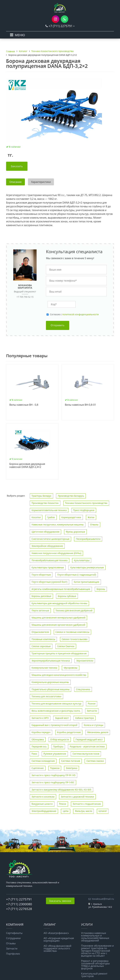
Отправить (57, 325)
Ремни (63, 804)
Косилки (36, 517)
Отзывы (11, 943)
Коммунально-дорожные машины (50, 682)
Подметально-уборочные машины (51, 689)
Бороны (101, 589)
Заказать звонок (60, 901)
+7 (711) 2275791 (61, 26)
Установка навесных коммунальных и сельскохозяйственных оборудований (95, 937)
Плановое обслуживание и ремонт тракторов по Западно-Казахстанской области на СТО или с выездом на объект (97, 951)
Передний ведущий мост (89, 739)
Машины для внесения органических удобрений (58, 625)
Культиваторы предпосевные (48, 567)
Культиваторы (82, 560)
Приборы (58, 746)
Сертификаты (14, 933)
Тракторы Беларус (41, 496)
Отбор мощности (60, 739)
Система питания (71, 761)
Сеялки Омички (66, 646)
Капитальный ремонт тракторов (94, 975)
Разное (92, 704)
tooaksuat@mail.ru (103, 899)
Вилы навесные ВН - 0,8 (24, 405)
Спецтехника (83, 689)
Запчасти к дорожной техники (77, 797)
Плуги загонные (40, 610)
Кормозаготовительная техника (49, 510)
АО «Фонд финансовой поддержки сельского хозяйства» (57, 948)
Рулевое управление (55, 754)
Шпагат (103, 811)
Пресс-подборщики (84, 510)
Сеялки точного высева (75, 639)
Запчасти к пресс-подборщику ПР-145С (53, 782)
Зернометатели (85, 661)
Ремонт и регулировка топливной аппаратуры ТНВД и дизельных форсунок (95, 965)
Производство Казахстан (45, 503)
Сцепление (38, 768)
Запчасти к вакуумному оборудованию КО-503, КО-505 (61, 790)
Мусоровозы (70, 668)
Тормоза (55, 768)
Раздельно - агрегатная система (87, 746)
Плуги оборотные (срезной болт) (49, 582)
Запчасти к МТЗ (40, 718)
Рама (34, 754)
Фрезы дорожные (75, 532)
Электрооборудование (44, 811)
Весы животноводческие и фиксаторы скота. (56, 711)
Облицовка (38, 739)
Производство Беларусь (71, 496)
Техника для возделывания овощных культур (56, 704)
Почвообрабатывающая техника (50, 560)
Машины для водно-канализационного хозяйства (59, 675)
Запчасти (92, 711)
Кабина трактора (85, 718)
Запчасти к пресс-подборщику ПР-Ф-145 (54, 775)
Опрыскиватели (40, 632)
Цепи (66, 811)
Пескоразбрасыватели (88, 539)
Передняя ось (39, 746)
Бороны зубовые (67, 596)
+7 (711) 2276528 (19, 909)
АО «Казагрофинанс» (56, 933)
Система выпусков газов (86, 754)
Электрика (71, 768)
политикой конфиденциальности (80, 314)
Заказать (17, 166)
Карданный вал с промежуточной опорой (54, 725)
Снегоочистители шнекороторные (50, 539)
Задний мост (62, 718)
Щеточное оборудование (45, 532)
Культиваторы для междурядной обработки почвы (59, 603)
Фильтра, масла (83, 811)
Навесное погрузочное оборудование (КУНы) (56, 553)
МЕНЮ (20, 35)
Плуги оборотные (41, 575)
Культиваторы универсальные (87, 567)
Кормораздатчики (71, 517)
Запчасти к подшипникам (87, 804)
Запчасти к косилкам (43, 797)
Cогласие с (74, 314)
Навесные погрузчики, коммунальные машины (58, 524)
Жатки (91, 517)
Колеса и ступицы (93, 725)
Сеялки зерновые (41, 646)
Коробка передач (41, 732)
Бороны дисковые (41, 596)
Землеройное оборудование (47, 546)
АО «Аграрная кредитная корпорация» (59, 939)
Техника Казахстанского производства (86, 503)
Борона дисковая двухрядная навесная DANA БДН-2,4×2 (27, 466)
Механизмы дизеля (98, 732)
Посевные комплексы (43, 639)
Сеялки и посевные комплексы (72, 632)
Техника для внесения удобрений (74, 610)
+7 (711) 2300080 (19, 904)
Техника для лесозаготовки (46, 696)
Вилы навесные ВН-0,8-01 (80, 405)
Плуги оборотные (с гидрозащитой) (77, 575)
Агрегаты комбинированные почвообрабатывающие (61, 589)
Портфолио (13, 954)
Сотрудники (13, 938)
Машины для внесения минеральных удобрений (58, 618)
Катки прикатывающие (86, 582)
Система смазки (95, 761)
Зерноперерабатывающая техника (51, 661)
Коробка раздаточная (69, 732)
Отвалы (94, 524)
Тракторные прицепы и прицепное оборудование (59, 653)
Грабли (51, 517)
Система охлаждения (43, 761)
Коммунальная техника (44, 668)
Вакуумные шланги (42, 804)
